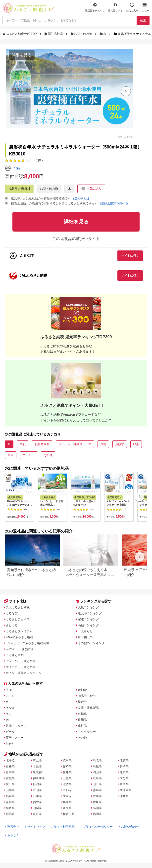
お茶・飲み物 (82, 34)
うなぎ (10, 708)
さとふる (12, 625)
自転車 (82, 714)
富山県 (37, 790)
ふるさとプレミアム (19, 631)
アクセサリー (87, 732)
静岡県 (67, 766)
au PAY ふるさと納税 (20, 649)
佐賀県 (124, 760)
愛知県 (67, 772)
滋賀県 (67, 784)
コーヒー (29, 455)
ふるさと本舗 (15, 655)
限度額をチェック (95, 7)
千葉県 (37, 766)
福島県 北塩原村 (19, 189)
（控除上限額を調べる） (115, 203)
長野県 (37, 814)
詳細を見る (22, 55)
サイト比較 (15, 601)
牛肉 (9, 690)
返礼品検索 (54, 34)
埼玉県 (37, 760)
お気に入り (132, 7)
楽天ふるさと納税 (18, 607)
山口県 (97, 784)
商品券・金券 (87, 696)
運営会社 (12, 827)
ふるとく (12, 835)
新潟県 (37, 784)
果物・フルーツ (16, 726)
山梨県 (37, 808)
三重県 (67, 778)
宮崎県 (124, 784)
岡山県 (97, 772)
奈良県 (67, 808)
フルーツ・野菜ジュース (75, 444)
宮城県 (10, 778)
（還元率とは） (82, 198)
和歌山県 (69, 814)
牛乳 (23, 444)
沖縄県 (124, 796)
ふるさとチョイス (18, 619)
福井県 (37, 802)
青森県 (10, 766)
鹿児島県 (126, 790)
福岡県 (97, 814)
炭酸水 (120, 444)
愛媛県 (97, 802)
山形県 (10, 790)
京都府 (67, 790)
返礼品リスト (115, 7)
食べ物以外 (85, 637)
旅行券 (82, 702)
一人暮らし (85, 631)
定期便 (82, 690)
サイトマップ (35, 827)
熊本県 (124, 772)
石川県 (37, 796)
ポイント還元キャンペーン (24, 673)
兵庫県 (67, 802)
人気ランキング (88, 607)
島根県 (97, 766)
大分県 (124, 778)
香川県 (97, 796)
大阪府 (67, 796)
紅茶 (11, 455)
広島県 (97, 778)
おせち (10, 744)
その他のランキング (91, 643)
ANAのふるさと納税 (19, 637)
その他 (48, 455)
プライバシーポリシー (97, 827)
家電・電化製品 (88, 708)
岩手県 (10, 772)
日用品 (82, 720)
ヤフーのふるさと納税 (21, 661)
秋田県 (10, 784)
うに (9, 714)
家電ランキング (88, 619)
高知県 (97, 808)
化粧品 (82, 726)
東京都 (37, 772)
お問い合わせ (129, 827)
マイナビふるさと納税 (21, 667)
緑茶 (136, 444)
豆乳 (103, 444)
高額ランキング (88, 625)
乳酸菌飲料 (42, 444)
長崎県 (124, 766)
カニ (9, 702)
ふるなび (12, 613)
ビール (10, 732)
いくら (10, 696)
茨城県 (10, 802)
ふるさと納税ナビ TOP (20, 34)
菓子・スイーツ (16, 738)
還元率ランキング (90, 613)
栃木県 (10, 808)
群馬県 (10, 814)
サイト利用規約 (63, 827)
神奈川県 (39, 778)
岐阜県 (67, 760)
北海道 (10, 760)
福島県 (10, 796)
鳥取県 (97, 760)
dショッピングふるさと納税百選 (27, 643)
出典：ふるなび (126, 137)
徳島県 (97, 790)
